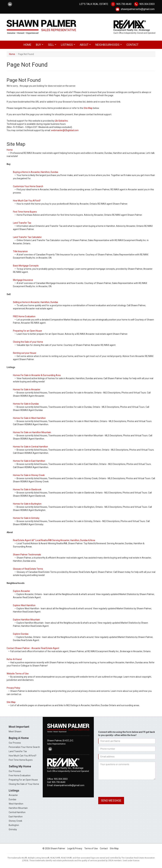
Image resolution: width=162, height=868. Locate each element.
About (86, 47)
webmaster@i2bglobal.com (65, 131)
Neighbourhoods (109, 47)
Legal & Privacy (75, 850)
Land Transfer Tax (18, 752)
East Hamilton (16, 818)
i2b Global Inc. (62, 122)
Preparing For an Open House (23, 781)
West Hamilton (16, 805)
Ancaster (13, 796)
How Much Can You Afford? (23, 757)
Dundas (12, 801)
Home (27, 46)
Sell (53, 47)
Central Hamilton (17, 813)
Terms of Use (91, 850)
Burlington (14, 826)
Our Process (15, 744)
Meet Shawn (15, 732)
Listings (69, 47)
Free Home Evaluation (20, 776)
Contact (132, 46)
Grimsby (13, 831)
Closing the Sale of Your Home (24, 785)
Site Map (88, 109)
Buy (40, 47)
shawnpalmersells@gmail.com (135, 9)
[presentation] (122, 789)
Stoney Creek (15, 822)
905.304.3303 (144, 4)
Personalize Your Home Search (24, 748)
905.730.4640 (121, 4)
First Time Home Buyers (21, 761)
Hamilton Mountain (18, 809)
